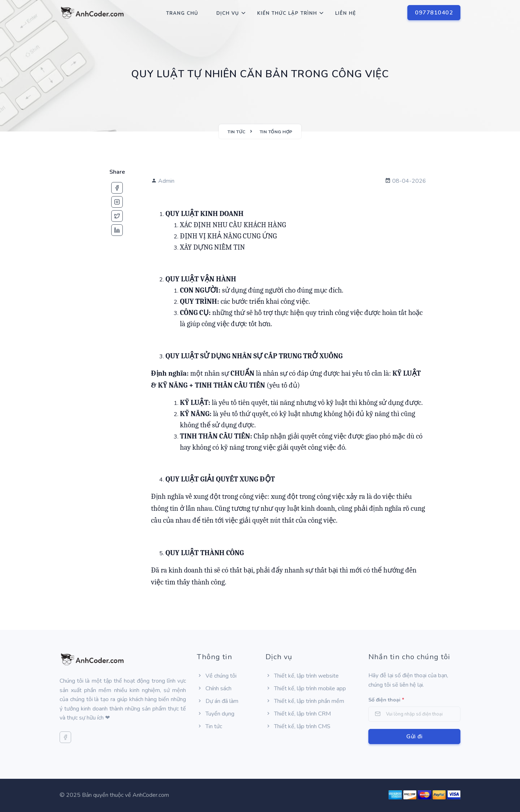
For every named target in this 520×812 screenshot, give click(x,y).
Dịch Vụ (228, 13)
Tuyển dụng (216, 714)
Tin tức (209, 726)
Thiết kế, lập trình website (302, 676)
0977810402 (434, 13)
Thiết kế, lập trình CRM (298, 714)
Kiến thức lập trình (287, 13)
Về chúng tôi (217, 676)
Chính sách (214, 688)
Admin (163, 181)
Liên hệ (346, 13)
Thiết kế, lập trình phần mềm (305, 701)
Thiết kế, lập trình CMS (298, 726)
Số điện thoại (386, 700)
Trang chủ (182, 13)
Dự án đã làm (218, 701)
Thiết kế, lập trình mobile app (306, 688)
